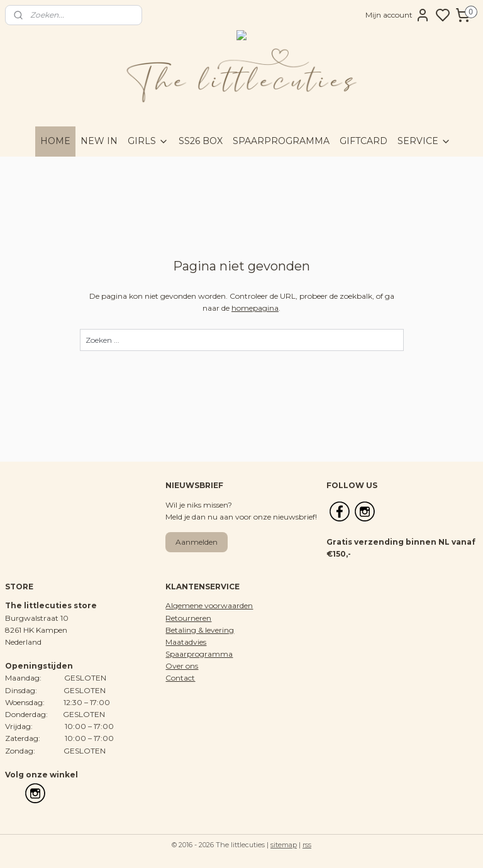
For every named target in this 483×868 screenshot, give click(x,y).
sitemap (284, 845)
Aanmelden (197, 542)
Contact (180, 678)
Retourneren (188, 618)
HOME (55, 141)
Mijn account (398, 15)
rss (307, 845)
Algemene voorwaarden (209, 605)
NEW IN (99, 141)
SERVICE (424, 141)
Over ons (182, 666)
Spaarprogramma (199, 654)
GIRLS (148, 141)
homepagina (255, 308)
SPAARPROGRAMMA (281, 141)
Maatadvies (186, 642)
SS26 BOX (201, 141)
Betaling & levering (200, 630)
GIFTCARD (364, 141)
